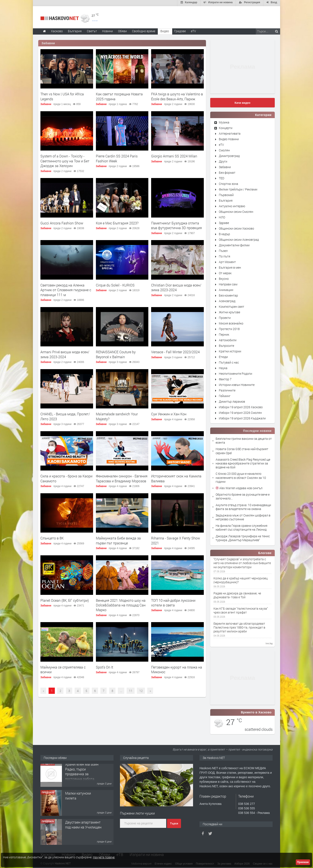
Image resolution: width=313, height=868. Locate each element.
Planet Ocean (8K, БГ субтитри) (65, 599)
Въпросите (226, 345)
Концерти (226, 127)
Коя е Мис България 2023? (117, 222)
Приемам (303, 862)
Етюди (223, 356)
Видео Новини (229, 138)
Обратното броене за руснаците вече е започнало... (243, 496)
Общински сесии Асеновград (239, 239)
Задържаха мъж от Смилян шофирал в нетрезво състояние (243, 516)
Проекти (225, 317)
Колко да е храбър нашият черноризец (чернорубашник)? (241, 579)
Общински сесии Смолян (236, 211)
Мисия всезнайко (231, 322)
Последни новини (257, 430)
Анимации (226, 289)
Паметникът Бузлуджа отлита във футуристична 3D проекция (176, 225)
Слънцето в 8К (52, 537)
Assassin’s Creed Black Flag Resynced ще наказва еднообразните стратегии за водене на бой (243, 462)
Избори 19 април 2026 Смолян (240, 412)
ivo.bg (269, 643)
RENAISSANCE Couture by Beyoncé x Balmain (116, 354)
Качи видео (242, 102)
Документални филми (234, 244)
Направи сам (228, 283)
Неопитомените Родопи (236, 373)
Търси (174, 823)
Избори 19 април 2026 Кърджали (242, 417)
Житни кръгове (229, 311)
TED (222, 177)
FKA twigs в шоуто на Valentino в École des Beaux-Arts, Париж (177, 96)
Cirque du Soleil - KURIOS (115, 284)
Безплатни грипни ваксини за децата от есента (244, 440)
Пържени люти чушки (137, 812)
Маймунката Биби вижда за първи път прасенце (118, 540)
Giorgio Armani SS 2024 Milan (174, 155)
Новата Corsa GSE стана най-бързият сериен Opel (242, 450)
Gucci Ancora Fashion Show (62, 222)
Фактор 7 (225, 378)
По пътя (225, 255)
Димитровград (229, 155)
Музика (224, 121)
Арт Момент (227, 261)
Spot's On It (104, 666)
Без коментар (228, 295)
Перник (224, 334)
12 (141, 690)
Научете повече (104, 857)
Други (223, 161)
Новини (107, 30)
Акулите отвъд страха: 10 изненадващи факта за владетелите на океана (243, 506)
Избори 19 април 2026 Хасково (241, 406)
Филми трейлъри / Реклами (238, 188)
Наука (223, 367)
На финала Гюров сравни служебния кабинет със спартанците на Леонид (242, 527)
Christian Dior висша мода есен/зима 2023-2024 (176, 287)
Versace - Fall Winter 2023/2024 (175, 351)
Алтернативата (230, 133)
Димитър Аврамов (232, 401)
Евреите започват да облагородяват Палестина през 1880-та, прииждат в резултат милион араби (239, 627)
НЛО (222, 216)
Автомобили (228, 339)
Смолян (224, 149)
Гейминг (225, 395)
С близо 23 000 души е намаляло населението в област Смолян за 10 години (241, 477)
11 (131, 690)
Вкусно (224, 278)
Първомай (226, 194)
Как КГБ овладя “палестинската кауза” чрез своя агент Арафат (241, 610)
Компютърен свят (232, 306)
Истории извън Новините (237, 384)
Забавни (48, 42)
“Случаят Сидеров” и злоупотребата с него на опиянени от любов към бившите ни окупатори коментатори (242, 562)
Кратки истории (230, 350)
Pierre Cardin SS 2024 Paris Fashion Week (117, 158)
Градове (180, 30)
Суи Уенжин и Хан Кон (169, 413)
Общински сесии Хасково (236, 228)
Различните (227, 389)
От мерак (225, 272)
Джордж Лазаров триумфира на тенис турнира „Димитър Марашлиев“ (243, 537)
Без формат (227, 172)
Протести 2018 (229, 328)
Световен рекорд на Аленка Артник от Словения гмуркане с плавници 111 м (66, 289)
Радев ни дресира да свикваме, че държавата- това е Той (237, 594)
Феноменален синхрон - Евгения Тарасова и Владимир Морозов (122, 478)
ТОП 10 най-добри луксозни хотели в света (173, 602)
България (226, 200)
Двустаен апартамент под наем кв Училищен (83, 827)
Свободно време (144, 30)
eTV (221, 144)
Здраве (224, 222)
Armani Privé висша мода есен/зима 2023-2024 (65, 354)
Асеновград (227, 300)
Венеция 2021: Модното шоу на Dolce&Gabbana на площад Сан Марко (121, 604)
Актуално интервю (232, 205)
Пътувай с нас (229, 362)
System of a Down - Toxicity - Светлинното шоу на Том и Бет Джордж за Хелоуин (65, 160)
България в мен (230, 267)
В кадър (224, 233)
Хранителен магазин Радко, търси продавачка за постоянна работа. (82, 774)
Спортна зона (229, 183)
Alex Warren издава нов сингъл (241, 487)
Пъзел (223, 250)
